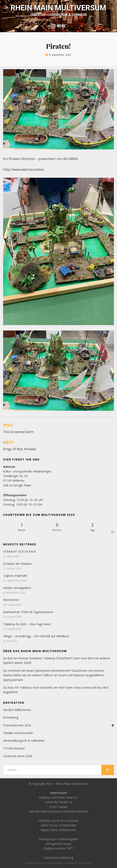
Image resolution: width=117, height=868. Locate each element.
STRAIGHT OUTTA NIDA (20, 551)
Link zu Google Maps (17, 485)
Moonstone (11, 600)
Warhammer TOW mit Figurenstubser (28, 612)
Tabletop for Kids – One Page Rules (27, 624)
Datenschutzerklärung (58, 858)
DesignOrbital (54, 863)
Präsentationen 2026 (58, 725)
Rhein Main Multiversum (58, 8)
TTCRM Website (14, 748)
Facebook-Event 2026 (18, 756)
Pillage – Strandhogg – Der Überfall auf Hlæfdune (36, 636)
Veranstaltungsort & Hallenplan (24, 741)
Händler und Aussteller (18, 733)
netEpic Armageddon (17, 588)
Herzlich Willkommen (17, 710)
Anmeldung (11, 717)
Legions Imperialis (15, 576)
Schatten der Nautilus (18, 564)
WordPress (85, 863)
